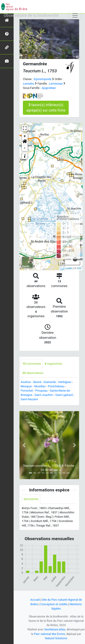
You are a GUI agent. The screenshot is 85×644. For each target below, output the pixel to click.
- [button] (25, 148)
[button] (25, 142)
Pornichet (27, 391)
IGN (79, 268)
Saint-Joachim (44, 395)
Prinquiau (41, 391)
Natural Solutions (56, 638)
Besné (37, 382)
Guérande (50, 382)
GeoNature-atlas (55, 629)
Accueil (35, 600)
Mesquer (26, 386)
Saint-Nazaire (29, 399)
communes (32, 364)
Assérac (26, 382)
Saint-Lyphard (64, 395)
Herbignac (65, 382)
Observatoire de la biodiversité (31, 15)
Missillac (40, 386)
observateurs (33, 373)
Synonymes (31, 499)
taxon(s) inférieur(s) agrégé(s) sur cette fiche (46, 108)
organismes (53, 364)
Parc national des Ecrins (50, 634)
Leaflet (69, 268)
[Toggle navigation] (75, 15)
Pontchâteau (56, 386)
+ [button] (25, 136)
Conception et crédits (54, 604)
